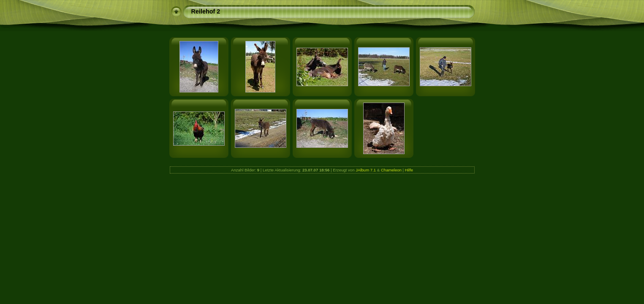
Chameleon (391, 170)
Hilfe (409, 170)
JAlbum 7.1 (366, 170)
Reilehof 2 (206, 11)
